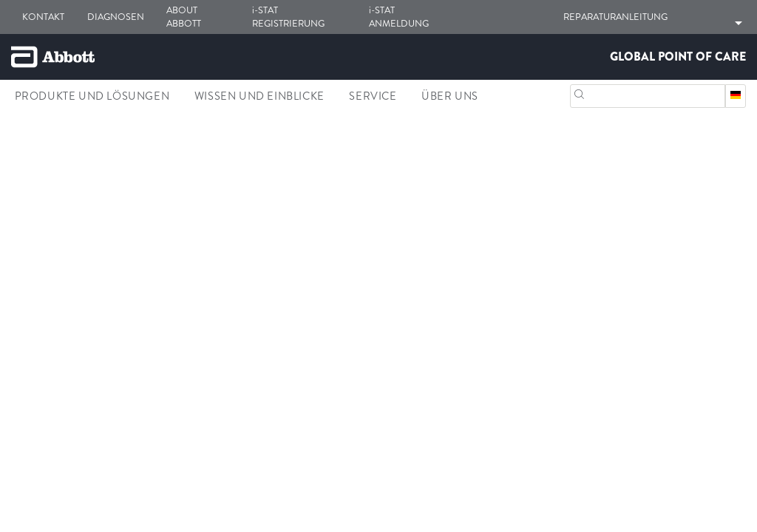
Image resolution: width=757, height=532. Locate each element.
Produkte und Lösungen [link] (92, 96)
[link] (23, 165)
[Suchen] (579, 93)
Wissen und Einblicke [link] (259, 96)
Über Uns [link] (450, 96)
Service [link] (373, 96)
